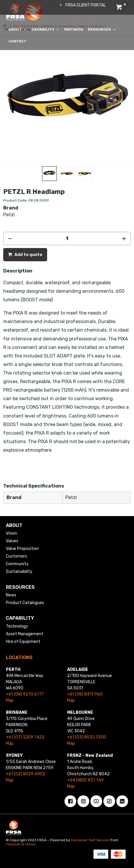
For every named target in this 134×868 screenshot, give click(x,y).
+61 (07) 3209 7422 (25, 737)
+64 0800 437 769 (85, 780)
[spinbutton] (67, 238)
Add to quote (28, 255)
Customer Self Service (90, 840)
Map (10, 700)
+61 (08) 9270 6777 (25, 694)
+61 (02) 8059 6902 (25, 774)
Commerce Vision (21, 844)
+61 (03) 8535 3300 (87, 737)
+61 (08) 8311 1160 (85, 694)
